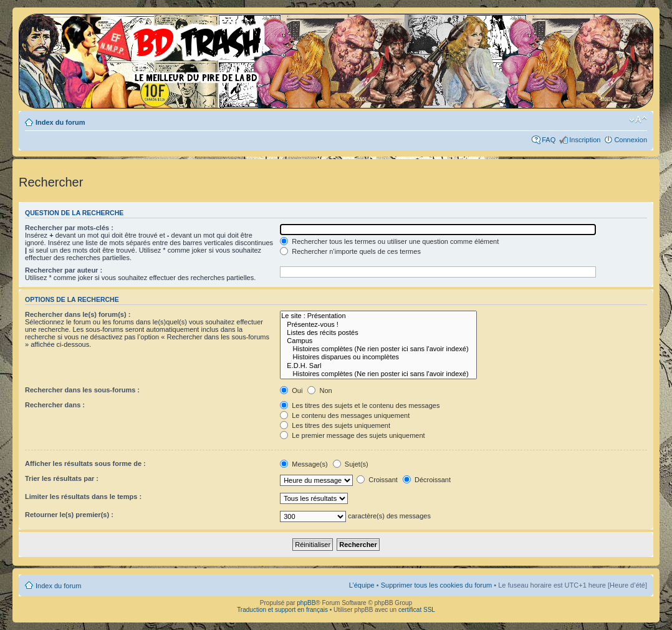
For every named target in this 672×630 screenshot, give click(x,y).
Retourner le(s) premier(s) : (69, 515)
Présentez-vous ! (378, 325)
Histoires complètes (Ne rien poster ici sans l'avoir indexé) (378, 349)
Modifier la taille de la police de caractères (638, 120)
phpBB (306, 603)
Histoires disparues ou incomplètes (378, 357)
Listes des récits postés (378, 333)
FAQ (549, 140)
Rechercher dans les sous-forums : (82, 390)
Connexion (631, 140)
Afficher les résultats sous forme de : (85, 463)
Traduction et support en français (282, 610)
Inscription (585, 140)
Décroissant (427, 480)
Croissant (377, 480)
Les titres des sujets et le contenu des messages (360, 405)
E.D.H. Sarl (378, 366)
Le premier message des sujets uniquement (352, 435)
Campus (378, 341)
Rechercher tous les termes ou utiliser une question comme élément (389, 241)
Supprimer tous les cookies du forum (437, 585)
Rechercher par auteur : (64, 270)
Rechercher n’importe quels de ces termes (350, 251)
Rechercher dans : (55, 405)
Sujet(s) (351, 464)
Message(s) (305, 464)
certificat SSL (417, 610)
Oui (291, 390)
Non (319, 390)
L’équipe (362, 585)
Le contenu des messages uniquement (345, 415)
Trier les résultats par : (62, 478)
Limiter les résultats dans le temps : (83, 497)
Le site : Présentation (378, 316)
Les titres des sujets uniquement (335, 425)
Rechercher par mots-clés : (69, 228)
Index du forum (60, 122)
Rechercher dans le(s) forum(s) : (78, 314)
